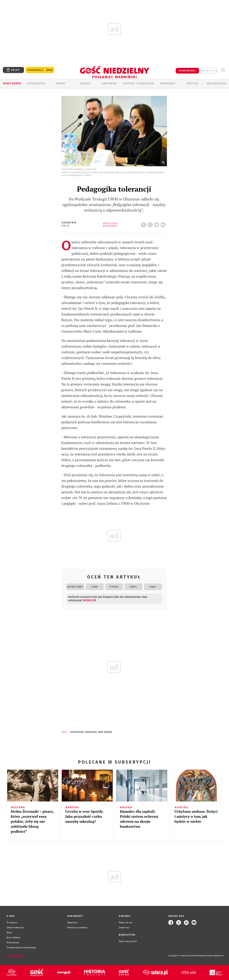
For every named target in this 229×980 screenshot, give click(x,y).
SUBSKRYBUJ (187, 71)
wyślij (164, 224)
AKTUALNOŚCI (36, 83)
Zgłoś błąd (15, 956)
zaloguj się (209, 71)
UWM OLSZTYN (105, 732)
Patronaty (168, 83)
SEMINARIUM (77, 732)
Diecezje (192, 83)
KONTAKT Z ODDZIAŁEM (139, 83)
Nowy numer (12, 83)
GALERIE (85, 83)
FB (144, 224)
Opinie (61, 83)
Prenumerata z (40, 70)
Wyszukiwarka (223, 70)
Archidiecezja (217, 83)
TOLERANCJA (91, 732)
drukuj (157, 224)
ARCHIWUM (109, 83)
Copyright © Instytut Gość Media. (183, 956)
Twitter (151, 224)
